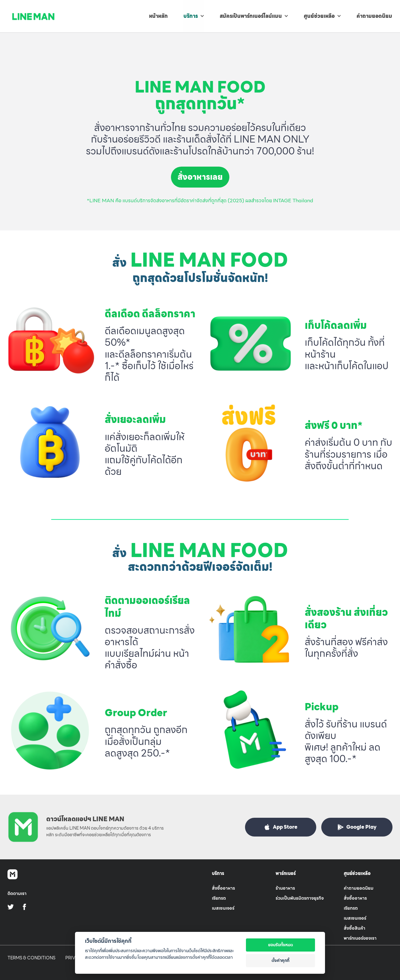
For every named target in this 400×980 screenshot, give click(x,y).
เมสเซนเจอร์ (223, 908)
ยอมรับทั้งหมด (281, 945)
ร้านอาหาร (285, 888)
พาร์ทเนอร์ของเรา (360, 938)
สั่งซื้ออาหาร (223, 888)
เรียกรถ (219, 898)
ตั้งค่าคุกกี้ (280, 960)
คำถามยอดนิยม (359, 888)
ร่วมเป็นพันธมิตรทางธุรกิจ (300, 898)
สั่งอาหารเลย (200, 177)
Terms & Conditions (31, 958)
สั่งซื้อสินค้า (355, 928)
